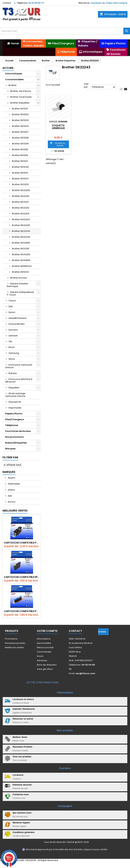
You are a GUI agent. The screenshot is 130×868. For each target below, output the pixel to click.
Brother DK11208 (20, 138)
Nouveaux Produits (22, 747)
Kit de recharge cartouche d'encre (15, 395)
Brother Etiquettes (20, 103)
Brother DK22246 (21, 237)
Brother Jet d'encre (21, 91)
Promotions (11, 639)
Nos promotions (14, 437)
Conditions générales (24, 832)
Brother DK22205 (21, 190)
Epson (12, 312)
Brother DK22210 (21, 196)
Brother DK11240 (20, 167)
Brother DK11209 (20, 144)
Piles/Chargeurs (15, 419)
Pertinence (104, 87)
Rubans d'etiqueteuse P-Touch (20, 293)
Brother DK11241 (20, 173)
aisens (11, 490)
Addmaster (14, 484)
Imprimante (15, 408)
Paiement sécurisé (22, 785)
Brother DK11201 (20, 109)
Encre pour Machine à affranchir (19, 380)
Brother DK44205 (21, 254)
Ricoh (12, 347)
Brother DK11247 (20, 179)
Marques (10, 449)
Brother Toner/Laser (21, 97)
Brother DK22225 (21, 225)
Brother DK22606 (21, 243)
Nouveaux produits (15, 643)
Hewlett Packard (18, 318)
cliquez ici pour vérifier (96, 849)
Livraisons (18, 775)
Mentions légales (21, 823)
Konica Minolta (17, 324)
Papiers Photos (14, 414)
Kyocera (13, 330)
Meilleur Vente (20, 737)
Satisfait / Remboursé (24, 709)
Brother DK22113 (20, 184)
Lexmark (13, 336)
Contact (7, 3)
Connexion (96, 3)
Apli (10, 496)
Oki (10, 341)
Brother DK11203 (20, 120)
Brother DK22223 (21, 219)
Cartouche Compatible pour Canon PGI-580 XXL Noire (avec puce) (22, 543)
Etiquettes (14, 388)
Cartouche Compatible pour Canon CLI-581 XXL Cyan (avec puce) (22, 611)
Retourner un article (23, 719)
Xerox (12, 359)
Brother (13, 85)
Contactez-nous (21, 794)
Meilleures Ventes (15, 511)
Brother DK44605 (21, 260)
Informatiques (14, 74)
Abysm (11, 478)
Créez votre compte (116, 3)
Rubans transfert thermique (17, 285)
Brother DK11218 (20, 149)
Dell (11, 306)
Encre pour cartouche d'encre (19, 366)
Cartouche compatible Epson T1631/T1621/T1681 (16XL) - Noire (22, 577)
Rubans (13, 373)
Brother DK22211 (20, 202)
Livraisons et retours (23, 699)
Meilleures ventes (14, 647)
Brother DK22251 (21, 249)
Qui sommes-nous (22, 813)
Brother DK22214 (21, 214)
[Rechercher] (65, 31)
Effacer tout (12, 465)
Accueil (8, 68)
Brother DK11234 (20, 272)
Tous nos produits (22, 757)
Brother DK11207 (20, 132)
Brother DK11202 (20, 114)
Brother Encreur (19, 278)
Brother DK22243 (21, 231)
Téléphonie (12, 425)
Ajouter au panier (58, 144)
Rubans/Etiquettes (16, 443)
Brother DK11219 (20, 155)
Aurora (11, 502)
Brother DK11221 (20, 161)
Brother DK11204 (20, 126)
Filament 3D (15, 402)
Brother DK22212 (21, 208)
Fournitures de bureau (18, 431)
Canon (12, 301)
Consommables (14, 79)
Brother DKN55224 (22, 266)
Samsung (14, 353)
